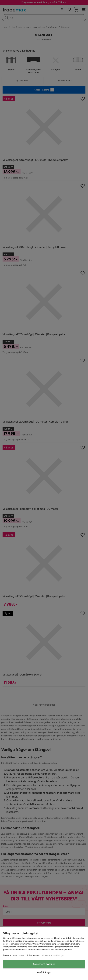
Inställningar (44, 972)
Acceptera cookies (44, 964)
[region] (44, 953)
